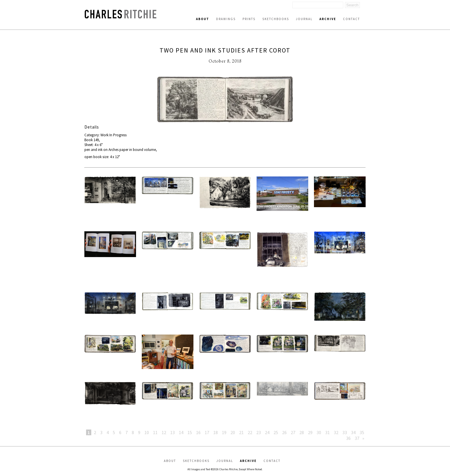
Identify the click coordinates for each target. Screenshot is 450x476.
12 (164, 432)
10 (147, 432)
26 (284, 432)
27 (293, 432)
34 (353, 432)
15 (190, 432)
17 (207, 432)
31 (327, 432)
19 (224, 432)
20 (233, 432)
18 (216, 432)
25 (276, 432)
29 (310, 432)
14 (181, 432)
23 (259, 432)
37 (357, 438)
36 (348, 438)
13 (172, 432)
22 (250, 432)
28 (302, 432)
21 (241, 432)
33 (345, 432)
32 (336, 432)
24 (267, 432)
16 (198, 432)
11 (155, 432)
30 (319, 432)
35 (362, 432)
